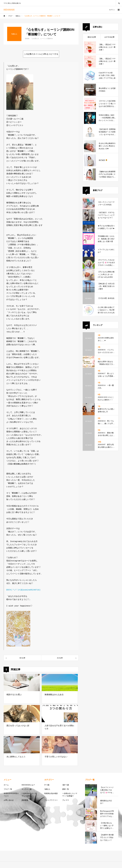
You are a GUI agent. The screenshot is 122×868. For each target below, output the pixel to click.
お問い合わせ (9, 800)
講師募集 (25, 800)
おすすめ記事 (109, 37)
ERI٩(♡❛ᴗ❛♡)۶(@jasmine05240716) (23, 590)
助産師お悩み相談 (51, 793)
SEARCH (119, 3)
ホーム (6, 784)
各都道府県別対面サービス (11, 794)
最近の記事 (92, 37)
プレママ (66, 800)
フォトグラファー (51, 800)
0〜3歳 (47, 784)
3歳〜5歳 (66, 784)
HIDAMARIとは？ (28, 784)
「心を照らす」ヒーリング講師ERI (42, 39)
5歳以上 (47, 789)
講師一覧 (66, 789)
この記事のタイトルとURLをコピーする (41, 54)
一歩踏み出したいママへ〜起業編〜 (29, 794)
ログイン (112, 10)
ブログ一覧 (8, 789)
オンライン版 (27, 789)
